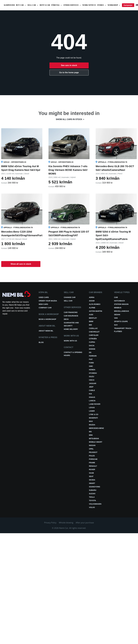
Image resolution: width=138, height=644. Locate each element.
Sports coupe (121, 321)
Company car (45, 308)
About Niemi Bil (46, 331)
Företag (57, 5)
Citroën (93, 339)
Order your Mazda (48, 301)
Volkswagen (95, 504)
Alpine (92, 308)
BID (90, 325)
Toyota (93, 500)
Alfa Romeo (95, 304)
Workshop (114, 5)
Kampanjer (9, 5)
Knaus (92, 397)
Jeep (91, 387)
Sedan (117, 315)
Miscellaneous (122, 311)
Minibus (118, 308)
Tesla (92, 497)
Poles (92, 456)
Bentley (93, 318)
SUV (116, 325)
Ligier (92, 411)
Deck (66, 319)
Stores (102, 5)
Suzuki (92, 494)
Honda (92, 370)
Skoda (92, 480)
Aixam (92, 301)
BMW (91, 321)
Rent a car (45, 5)
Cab (116, 297)
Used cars (44, 297)
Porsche (93, 459)
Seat (91, 476)
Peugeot (93, 452)
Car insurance (71, 316)
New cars (43, 304)
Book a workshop (47, 319)
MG (90, 432)
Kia (90, 394)
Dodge (92, 349)
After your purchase (85, 523)
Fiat (91, 359)
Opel (91, 449)
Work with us (89, 5)
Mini (91, 435)
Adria (92, 297)
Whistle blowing (66, 523)
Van (116, 318)
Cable (92, 390)
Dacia (92, 346)
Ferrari (93, 356)
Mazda (92, 425)
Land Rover (95, 404)
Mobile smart (96, 442)
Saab (91, 473)
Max (91, 421)
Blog (41, 342)
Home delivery (71, 329)
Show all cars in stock (69, 119)
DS (90, 352)
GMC (91, 366)
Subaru (93, 490)
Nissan (92, 445)
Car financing (71, 312)
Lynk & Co (94, 414)
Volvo (92, 507)
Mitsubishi (94, 439)
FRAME (92, 463)
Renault (93, 466)
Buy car (21, 5)
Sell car (33, 5)
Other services (72, 5)
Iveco (92, 380)
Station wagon (121, 304)
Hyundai (93, 373)
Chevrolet (94, 332)
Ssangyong (95, 487)
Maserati (93, 418)
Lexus (92, 408)
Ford (91, 363)
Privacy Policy (50, 523)
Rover (92, 470)
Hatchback (120, 301)
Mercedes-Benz (96, 428)
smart (92, 483)
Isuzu (92, 377)
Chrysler (94, 335)
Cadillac (93, 328)
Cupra (92, 342)
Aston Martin (96, 311)
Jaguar (93, 383)
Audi (91, 315)
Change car (70, 297)
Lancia (92, 401)
